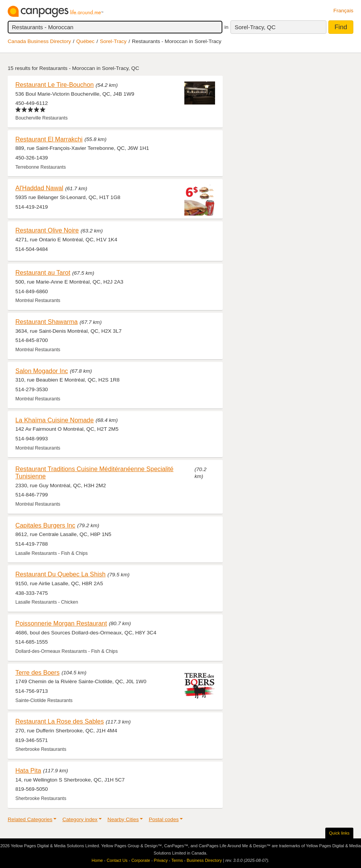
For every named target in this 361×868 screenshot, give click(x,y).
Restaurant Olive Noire (47, 230)
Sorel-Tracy (113, 41)
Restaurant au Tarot (43, 272)
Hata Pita (28, 770)
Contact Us (117, 860)
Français (343, 11)
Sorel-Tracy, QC (255, 27)
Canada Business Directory (39, 41)
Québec (86, 41)
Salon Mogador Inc (42, 371)
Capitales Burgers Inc (45, 525)
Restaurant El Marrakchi (49, 139)
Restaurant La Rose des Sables (60, 721)
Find (341, 27)
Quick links (339, 833)
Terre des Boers (37, 672)
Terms (177, 860)
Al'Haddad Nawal (39, 188)
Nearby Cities (123, 819)
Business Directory (204, 860)
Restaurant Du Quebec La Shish (60, 574)
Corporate (141, 860)
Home (97, 860)
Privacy (161, 860)
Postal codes (164, 819)
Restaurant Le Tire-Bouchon (55, 85)
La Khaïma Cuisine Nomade (55, 420)
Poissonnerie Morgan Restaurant (61, 623)
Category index (80, 819)
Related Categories (30, 819)
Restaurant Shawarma (46, 322)
